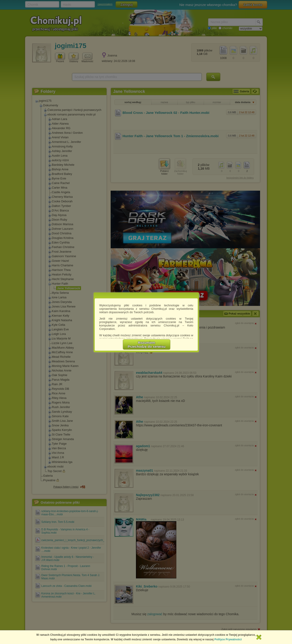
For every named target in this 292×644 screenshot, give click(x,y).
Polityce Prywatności (228, 639)
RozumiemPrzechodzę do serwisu (147, 345)
